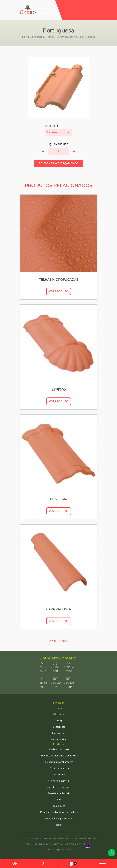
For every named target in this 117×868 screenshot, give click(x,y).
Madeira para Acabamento (59, 762)
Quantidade (59, 144)
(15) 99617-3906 (47, 9)
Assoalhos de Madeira (59, 793)
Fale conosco (59, 733)
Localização (59, 727)
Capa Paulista (59, 609)
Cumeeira (59, 499)
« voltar (53, 641)
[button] (43, 152)
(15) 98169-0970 (44, 683)
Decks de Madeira (59, 768)
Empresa (59, 703)
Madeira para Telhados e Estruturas (59, 756)
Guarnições (59, 806)
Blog (59, 721)
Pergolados (59, 775)
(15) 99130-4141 (57, 683)
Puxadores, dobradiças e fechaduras (59, 812)
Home (26, 37)
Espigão (59, 389)
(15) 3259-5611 (57, 667)
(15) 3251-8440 (47, 4)
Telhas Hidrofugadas (59, 280)
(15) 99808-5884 (48, 13)
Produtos (38, 37)
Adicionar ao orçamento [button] (59, 163)
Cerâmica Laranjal (67, 37)
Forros (59, 800)
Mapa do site (59, 739)
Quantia (59, 130)
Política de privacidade (59, 849)
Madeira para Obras (59, 749)
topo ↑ (64, 641)
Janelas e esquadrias (59, 787)
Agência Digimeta (75, 844)
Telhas (50, 37)
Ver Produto (59, 292)
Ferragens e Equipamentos (59, 819)
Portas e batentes (59, 781)
